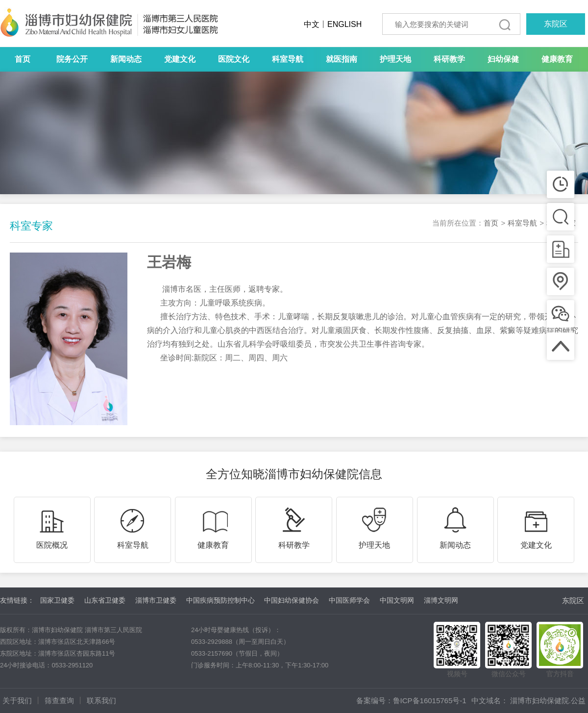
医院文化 (234, 59)
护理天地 (395, 59)
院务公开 (72, 59)
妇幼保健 (503, 59)
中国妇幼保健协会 (292, 600)
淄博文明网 (441, 600)
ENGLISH (344, 24)
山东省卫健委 (105, 600)
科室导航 (288, 59)
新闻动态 (126, 59)
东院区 (556, 24)
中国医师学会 (349, 600)
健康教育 (557, 59)
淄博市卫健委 (156, 600)
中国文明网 (397, 600)
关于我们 (17, 700)
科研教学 (449, 59)
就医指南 (342, 59)
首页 (23, 59)
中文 (312, 24)
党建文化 (180, 59)
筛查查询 (59, 700)
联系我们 (101, 700)
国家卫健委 (57, 600)
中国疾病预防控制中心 (220, 600)
